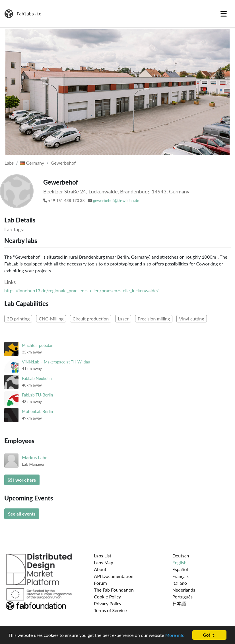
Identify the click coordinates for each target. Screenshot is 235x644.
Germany (32, 163)
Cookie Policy (107, 597)
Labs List (103, 556)
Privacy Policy (108, 603)
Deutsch (181, 556)
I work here (22, 480)
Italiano (180, 583)
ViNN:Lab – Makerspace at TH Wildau (56, 362)
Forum (100, 583)
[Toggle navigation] (224, 14)
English (180, 562)
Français (181, 576)
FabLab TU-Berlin (37, 395)
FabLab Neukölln (37, 378)
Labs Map (104, 562)
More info (175, 636)
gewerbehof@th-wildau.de (116, 200)
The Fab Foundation (114, 590)
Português (183, 597)
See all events (22, 514)
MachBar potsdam (38, 345)
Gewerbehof (63, 163)
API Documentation (114, 576)
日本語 (179, 603)
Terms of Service (110, 610)
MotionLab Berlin (37, 411)
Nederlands (184, 590)
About (100, 569)
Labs (9, 163)
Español (180, 569)
